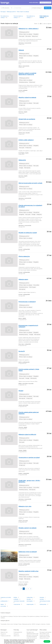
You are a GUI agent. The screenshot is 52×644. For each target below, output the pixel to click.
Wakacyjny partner (11, 12)
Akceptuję (47, 641)
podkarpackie (4, 601)
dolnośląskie (30, 601)
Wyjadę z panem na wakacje (27, 528)
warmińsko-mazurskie (19, 601)
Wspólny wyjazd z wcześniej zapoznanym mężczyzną (27, 74)
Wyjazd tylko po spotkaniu (27, 119)
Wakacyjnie (22, 160)
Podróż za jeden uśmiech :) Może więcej (29, 370)
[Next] (31, 589)
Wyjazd (21, 391)
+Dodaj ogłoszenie (45, 3)
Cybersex (43, 624)
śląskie (2, 604)
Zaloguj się (16, 634)
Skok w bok (10, 624)
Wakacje (21, 50)
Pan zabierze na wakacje (7, 616)
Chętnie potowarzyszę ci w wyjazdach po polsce (30, 206)
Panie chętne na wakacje (23, 12)
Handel (48, 624)
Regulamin (3, 634)
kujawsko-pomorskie (6, 597)
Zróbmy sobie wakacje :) (26, 140)
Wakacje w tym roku (25, 506)
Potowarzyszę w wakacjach (27, 302)
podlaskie (16, 599)
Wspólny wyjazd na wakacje (27, 97)
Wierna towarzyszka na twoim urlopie (30, 183)
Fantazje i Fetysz (18, 624)
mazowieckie (17, 604)
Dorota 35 (22, 351)
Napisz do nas (4, 632)
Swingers (38, 624)
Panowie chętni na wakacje (20, 616)
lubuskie (29, 599)
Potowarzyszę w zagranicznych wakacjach (28, 326)
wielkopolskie (43, 604)
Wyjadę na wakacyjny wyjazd (28, 233)
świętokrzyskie (30, 604)
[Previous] (21, 589)
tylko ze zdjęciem (47, 24)
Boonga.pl (3, 12)
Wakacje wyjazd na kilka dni (27, 434)
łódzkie (15, 597)
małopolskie (30, 597)
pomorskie (3, 606)
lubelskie (42, 597)
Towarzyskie (4, 624)
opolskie (42, 599)
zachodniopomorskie (45, 601)
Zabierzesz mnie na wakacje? (28, 552)
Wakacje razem (23, 279)
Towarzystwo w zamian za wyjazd (29, 458)
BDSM (34, 624)
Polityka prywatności (6, 636)
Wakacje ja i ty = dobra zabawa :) (29, 29)
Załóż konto (17, 636)
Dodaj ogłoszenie (18, 632)
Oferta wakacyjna (24, 256)
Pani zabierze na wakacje (34, 616)
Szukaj (48, 8)
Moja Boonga (34, 3)
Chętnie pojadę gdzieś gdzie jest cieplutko (29, 413)
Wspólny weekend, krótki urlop (28, 571)
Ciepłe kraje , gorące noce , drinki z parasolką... (29, 481)
